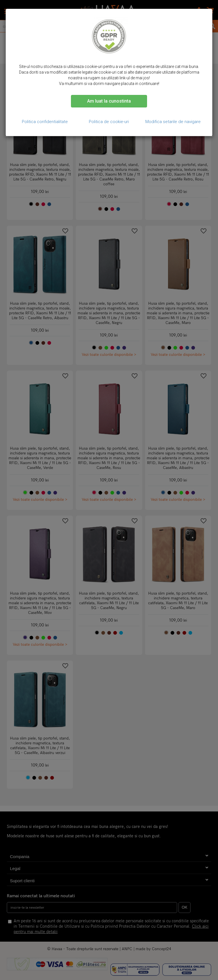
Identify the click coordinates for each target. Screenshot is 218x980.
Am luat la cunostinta (109, 101)
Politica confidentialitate (45, 122)
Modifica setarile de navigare (173, 122)
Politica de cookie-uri (109, 122)
